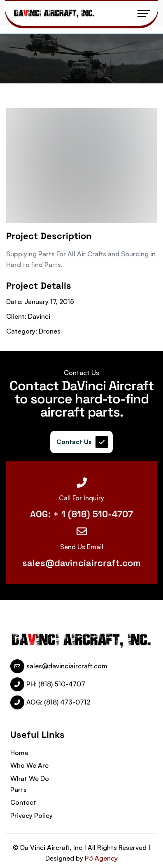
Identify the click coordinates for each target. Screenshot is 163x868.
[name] (54, 13)
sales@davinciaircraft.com (81, 563)
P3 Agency (101, 858)
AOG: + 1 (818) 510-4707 (81, 514)
